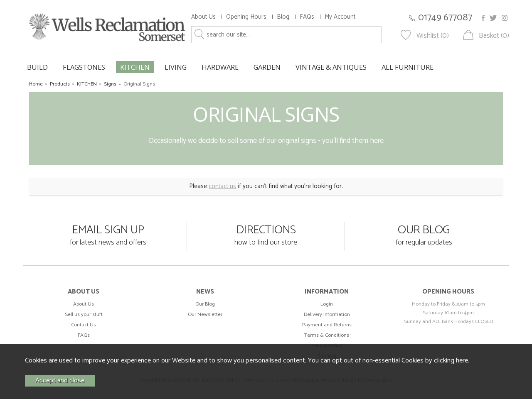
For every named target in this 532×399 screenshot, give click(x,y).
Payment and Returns (327, 325)
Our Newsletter (205, 315)
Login (327, 304)
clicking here (451, 361)
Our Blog (205, 304)
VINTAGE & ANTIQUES (331, 67)
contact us (222, 186)
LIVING (176, 67)
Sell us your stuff (84, 315)
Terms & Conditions (327, 335)
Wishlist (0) (433, 36)
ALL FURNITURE (408, 67)
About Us (203, 17)
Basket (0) (494, 36)
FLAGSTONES (84, 67)
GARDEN (267, 67)
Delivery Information (327, 315)
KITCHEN (135, 67)
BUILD (37, 67)
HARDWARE (220, 67)
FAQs (307, 17)
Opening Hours (246, 17)
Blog (283, 17)
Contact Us (84, 325)
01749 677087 (445, 18)
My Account (340, 17)
